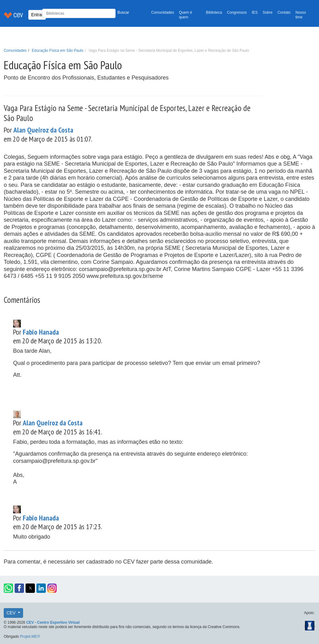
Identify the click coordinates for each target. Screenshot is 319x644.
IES (255, 12)
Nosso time (301, 15)
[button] (8, 588)
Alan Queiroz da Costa (43, 130)
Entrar (37, 15)
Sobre (268, 12)
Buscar (123, 12)
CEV (12, 613)
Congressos (237, 12)
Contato (284, 12)
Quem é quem (185, 15)
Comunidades (162, 12)
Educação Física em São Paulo (58, 51)
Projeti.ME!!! (30, 637)
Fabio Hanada (41, 332)
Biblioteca (214, 12)
